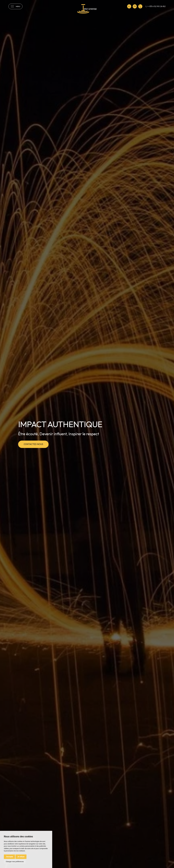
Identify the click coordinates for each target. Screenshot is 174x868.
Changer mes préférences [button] (15, 862)
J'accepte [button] (9, 857)
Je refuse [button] (21, 857)
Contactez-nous (33, 444)
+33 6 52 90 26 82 (156, 6)
